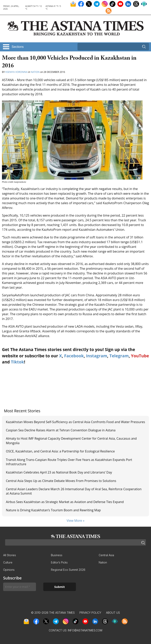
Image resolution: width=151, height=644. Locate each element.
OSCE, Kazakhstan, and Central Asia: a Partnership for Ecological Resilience (60, 451)
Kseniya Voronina (17, 72)
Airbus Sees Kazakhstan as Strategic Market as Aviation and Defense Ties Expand (65, 502)
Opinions (9, 570)
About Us (113, 613)
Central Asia (106, 555)
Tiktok (17, 362)
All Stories (10, 555)
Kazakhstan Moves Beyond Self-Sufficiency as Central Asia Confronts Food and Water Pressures (75, 422)
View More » (76, 521)
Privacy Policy (90, 613)
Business (57, 555)
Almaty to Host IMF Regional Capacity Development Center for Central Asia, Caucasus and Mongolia (71, 441)
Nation (35, 72)
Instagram (97, 356)
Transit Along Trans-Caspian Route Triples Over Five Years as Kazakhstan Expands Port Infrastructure (69, 462)
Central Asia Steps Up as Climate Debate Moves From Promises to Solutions (61, 481)
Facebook (74, 356)
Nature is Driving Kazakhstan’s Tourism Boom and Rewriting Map (53, 510)
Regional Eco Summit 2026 (68, 570)
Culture (8, 562)
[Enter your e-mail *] (20, 587)
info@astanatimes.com (85, 630)
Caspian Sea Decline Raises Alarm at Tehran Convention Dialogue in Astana (61, 430)
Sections (18, 47)
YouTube (140, 356)
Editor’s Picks (59, 562)
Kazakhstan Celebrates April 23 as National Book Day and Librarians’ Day (59, 472)
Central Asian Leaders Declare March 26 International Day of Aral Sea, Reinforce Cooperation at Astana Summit (74, 491)
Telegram (119, 356)
